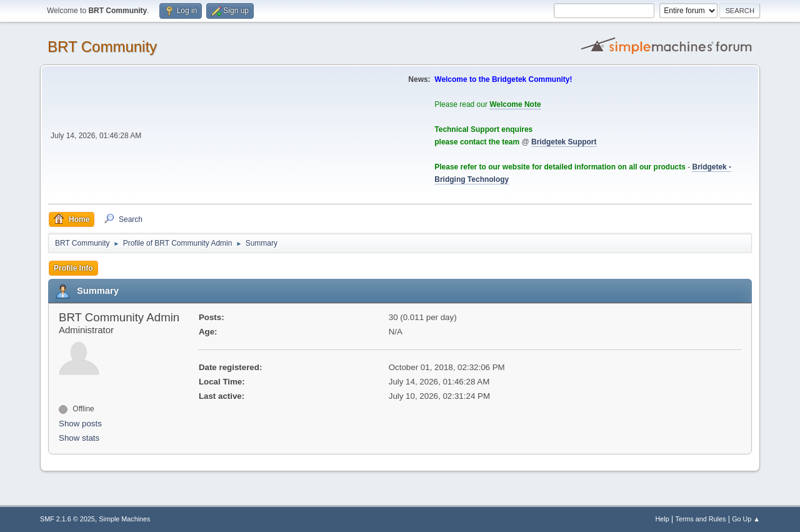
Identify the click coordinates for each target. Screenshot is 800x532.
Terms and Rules (701, 519)
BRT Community (102, 47)
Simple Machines (124, 519)
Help (662, 519)
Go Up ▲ (746, 519)
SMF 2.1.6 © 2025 (67, 519)
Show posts (80, 424)
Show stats (79, 438)
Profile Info (73, 268)
